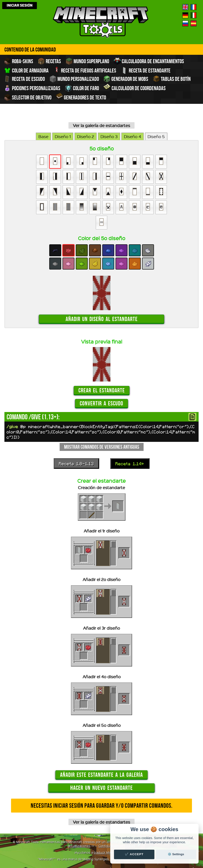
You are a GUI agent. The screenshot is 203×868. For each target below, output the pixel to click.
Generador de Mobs (126, 79)
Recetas (49, 61)
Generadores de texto (81, 97)
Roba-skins (19, 61)
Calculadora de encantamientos (149, 61)
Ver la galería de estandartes (101, 125)
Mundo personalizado (75, 79)
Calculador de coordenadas (135, 88)
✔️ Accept (134, 854)
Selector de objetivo (28, 97)
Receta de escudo (24, 79)
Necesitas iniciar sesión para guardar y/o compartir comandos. (102, 806)
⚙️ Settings (176, 854)
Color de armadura (27, 70)
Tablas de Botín (172, 79)
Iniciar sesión (20, 6)
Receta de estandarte (146, 70)
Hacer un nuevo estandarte (101, 788)
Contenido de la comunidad (30, 49)
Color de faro (82, 88)
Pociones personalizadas (32, 88)
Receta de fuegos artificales (85, 70)
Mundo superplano (87, 61)
